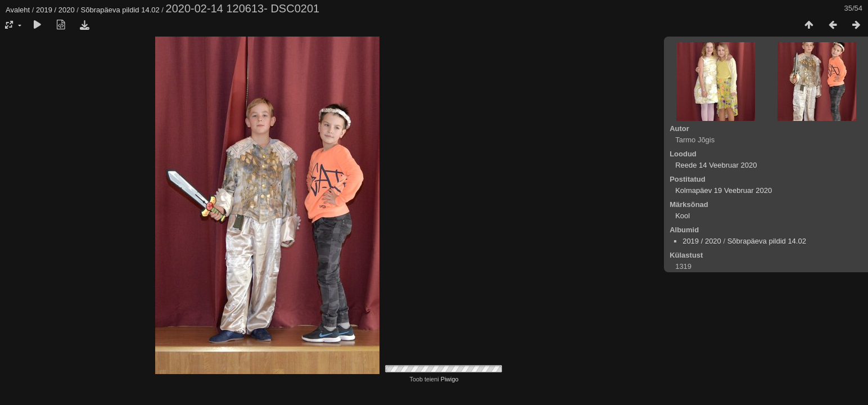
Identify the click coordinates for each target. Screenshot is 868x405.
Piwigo (450, 379)
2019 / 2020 (55, 10)
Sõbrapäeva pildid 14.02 (120, 10)
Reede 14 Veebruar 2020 (716, 165)
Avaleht (18, 10)
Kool (682, 216)
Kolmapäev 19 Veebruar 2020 (724, 190)
